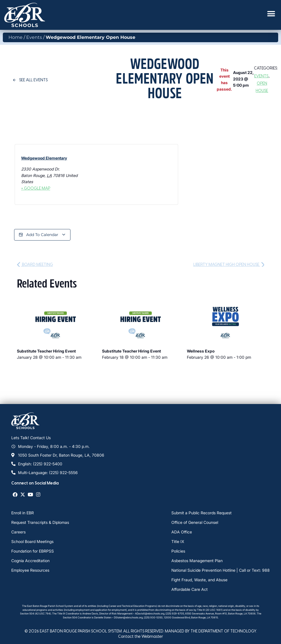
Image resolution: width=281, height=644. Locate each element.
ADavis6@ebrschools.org (150, 613)
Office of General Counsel (195, 522)
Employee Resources (30, 570)
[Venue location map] (120, 175)
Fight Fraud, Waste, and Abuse (199, 580)
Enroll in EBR (23, 513)
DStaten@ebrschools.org (128, 617)
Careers (18, 532)
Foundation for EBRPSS (33, 551)
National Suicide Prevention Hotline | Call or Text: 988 (221, 570)
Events (34, 37)
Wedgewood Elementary (44, 158)
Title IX (178, 541)
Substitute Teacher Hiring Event (46, 351)
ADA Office (182, 532)
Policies (178, 551)
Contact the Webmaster (140, 636)
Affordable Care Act (190, 589)
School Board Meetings (32, 541)
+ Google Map (36, 188)
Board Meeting (35, 264)
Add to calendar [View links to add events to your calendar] (42, 235)
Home (16, 37)
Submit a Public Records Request (202, 513)
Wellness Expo (201, 351)
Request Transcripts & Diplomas (40, 522)
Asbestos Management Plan (197, 561)
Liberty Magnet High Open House (229, 264)
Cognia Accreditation (30, 561)
